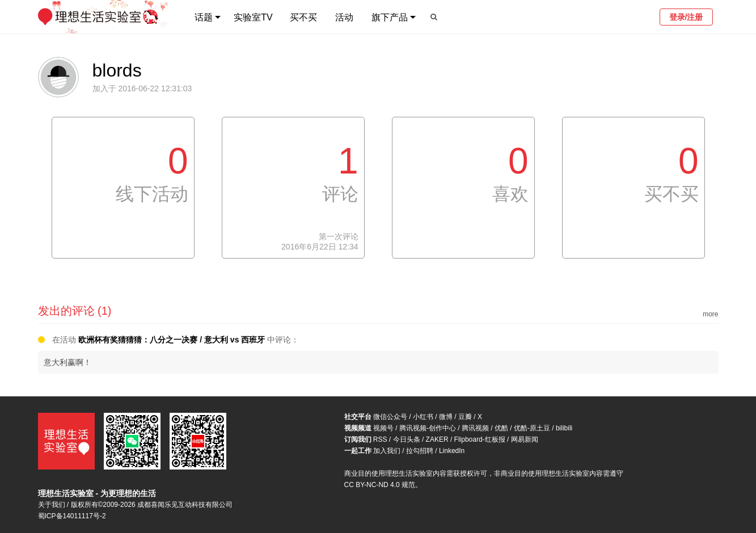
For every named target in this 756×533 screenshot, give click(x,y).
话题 (204, 17)
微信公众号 (390, 417)
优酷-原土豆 (532, 428)
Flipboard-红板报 (480, 439)
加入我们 (387, 451)
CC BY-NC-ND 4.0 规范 (380, 485)
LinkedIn (452, 451)
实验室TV (253, 17)
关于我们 (52, 505)
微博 (446, 417)
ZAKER (437, 439)
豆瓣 (465, 417)
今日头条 (407, 439)
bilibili (564, 428)
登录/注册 (686, 17)
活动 (344, 17)
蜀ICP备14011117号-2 (72, 516)
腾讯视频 (475, 428)
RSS (380, 439)
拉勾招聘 (420, 451)
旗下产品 (390, 17)
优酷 (501, 428)
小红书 (423, 417)
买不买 (303, 17)
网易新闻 (525, 439)
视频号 (383, 428)
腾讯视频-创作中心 (428, 428)
